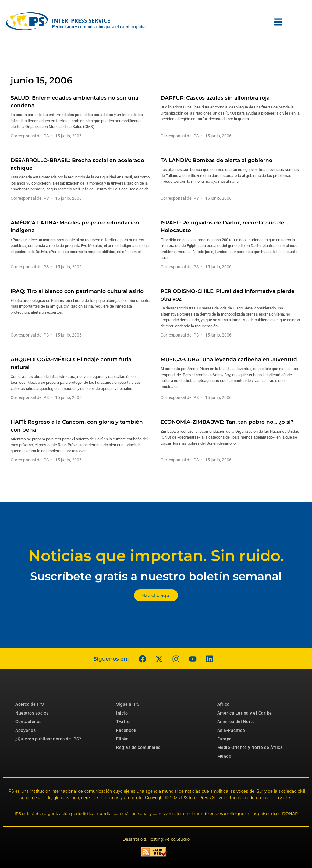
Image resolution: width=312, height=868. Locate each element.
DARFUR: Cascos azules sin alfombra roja (215, 98)
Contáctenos (28, 722)
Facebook (126, 730)
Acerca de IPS (30, 704)
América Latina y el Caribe (245, 713)
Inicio (122, 713)
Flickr (122, 739)
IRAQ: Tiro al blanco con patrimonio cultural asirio (77, 291)
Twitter (124, 722)
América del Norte (236, 722)
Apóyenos (25, 730)
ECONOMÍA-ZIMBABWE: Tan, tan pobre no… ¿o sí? (227, 422)
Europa (225, 739)
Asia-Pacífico (231, 730)
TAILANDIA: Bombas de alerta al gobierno (216, 160)
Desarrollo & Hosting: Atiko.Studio (156, 839)
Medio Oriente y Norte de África (250, 747)
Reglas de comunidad (138, 747)
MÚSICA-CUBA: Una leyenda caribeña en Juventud (229, 359)
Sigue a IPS (128, 704)
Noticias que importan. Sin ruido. (156, 556)
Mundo (224, 756)
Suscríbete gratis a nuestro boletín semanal (156, 576)
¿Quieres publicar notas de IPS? (48, 739)
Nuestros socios (32, 713)
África (223, 704)
